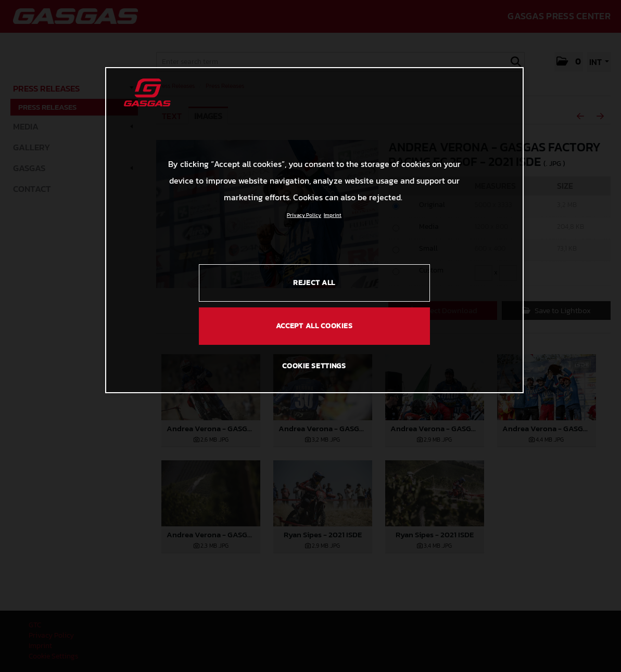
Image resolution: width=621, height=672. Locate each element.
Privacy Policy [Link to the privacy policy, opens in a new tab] (304, 215)
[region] (314, 230)
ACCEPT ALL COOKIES (314, 326)
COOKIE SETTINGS (314, 366)
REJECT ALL (314, 283)
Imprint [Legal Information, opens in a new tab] (333, 215)
